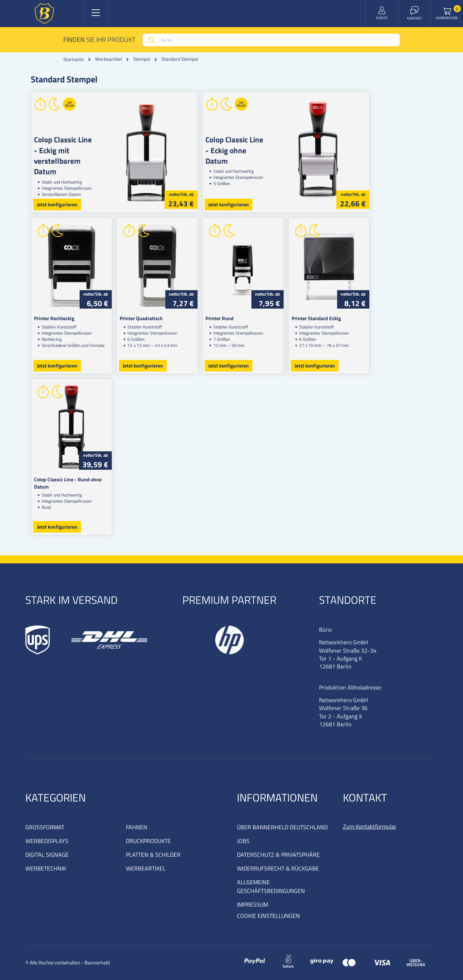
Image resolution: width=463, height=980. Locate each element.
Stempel (142, 59)
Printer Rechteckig (54, 318)
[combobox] (271, 40)
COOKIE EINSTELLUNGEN (268, 916)
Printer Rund (251, 318)
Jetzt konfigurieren (57, 204)
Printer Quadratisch (157, 318)
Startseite (74, 59)
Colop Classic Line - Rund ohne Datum (76, 479)
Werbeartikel (109, 59)
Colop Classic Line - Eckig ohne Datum (268, 145)
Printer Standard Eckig (363, 318)
